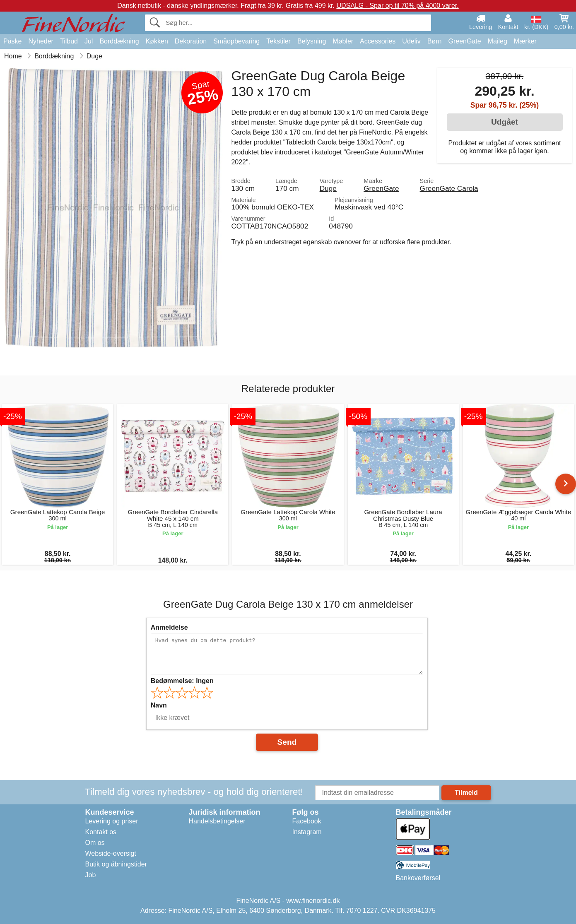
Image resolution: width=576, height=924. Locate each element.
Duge (328, 188)
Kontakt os (101, 832)
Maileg (498, 41)
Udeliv (411, 41)
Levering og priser (112, 821)
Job (91, 875)
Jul (89, 41)
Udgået (505, 122)
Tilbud (69, 41)
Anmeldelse (169, 627)
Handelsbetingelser (217, 821)
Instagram (307, 832)
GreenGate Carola (449, 188)
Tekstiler (278, 41)
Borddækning (119, 41)
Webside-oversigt (111, 853)
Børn (435, 41)
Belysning (312, 41)
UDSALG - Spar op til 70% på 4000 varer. (397, 6)
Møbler (343, 41)
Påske (12, 41)
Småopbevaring (236, 41)
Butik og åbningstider (116, 864)
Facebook (307, 821)
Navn (159, 705)
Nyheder (41, 41)
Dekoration (191, 41)
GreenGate (465, 41)
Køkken (157, 41)
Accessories (378, 41)
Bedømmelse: (182, 681)
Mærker (525, 41)
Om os (95, 843)
